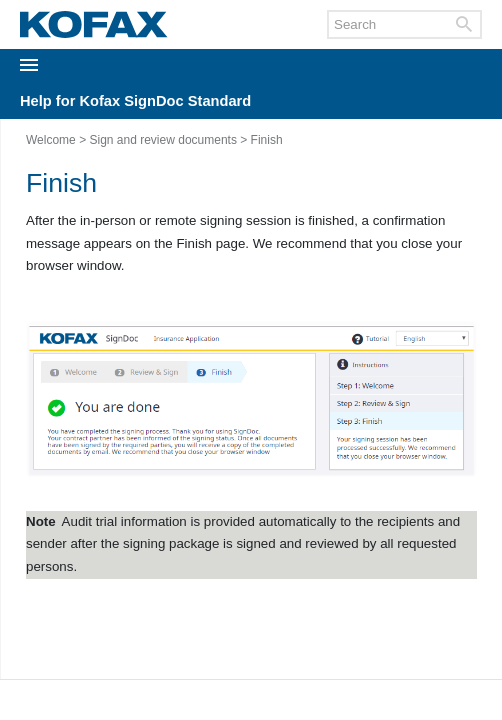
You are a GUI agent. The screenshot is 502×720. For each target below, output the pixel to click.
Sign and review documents (162, 140)
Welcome (51, 140)
